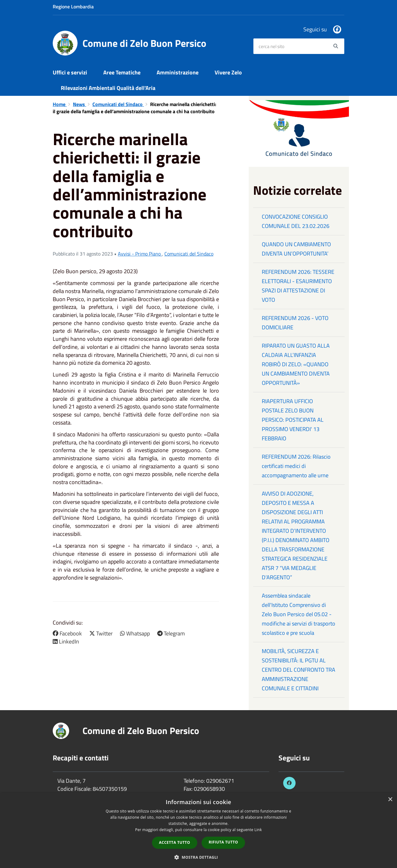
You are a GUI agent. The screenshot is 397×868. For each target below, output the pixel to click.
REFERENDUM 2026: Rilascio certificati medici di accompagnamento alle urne (296, 466)
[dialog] (198, 830)
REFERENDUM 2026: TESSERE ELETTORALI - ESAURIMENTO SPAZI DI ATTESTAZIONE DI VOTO (298, 286)
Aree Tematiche (122, 72)
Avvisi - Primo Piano (140, 254)
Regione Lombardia (73, 7)
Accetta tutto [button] (175, 842)
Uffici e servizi (70, 72)
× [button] (390, 800)
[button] (198, 857)
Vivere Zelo (228, 72)
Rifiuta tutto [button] (223, 842)
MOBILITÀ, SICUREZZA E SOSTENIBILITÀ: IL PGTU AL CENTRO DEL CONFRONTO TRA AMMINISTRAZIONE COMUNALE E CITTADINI (299, 670)
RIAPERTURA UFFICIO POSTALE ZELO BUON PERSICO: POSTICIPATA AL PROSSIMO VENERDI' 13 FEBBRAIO (293, 420)
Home (60, 104)
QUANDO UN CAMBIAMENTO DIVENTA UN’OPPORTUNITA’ (296, 249)
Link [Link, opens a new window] (258, 830)
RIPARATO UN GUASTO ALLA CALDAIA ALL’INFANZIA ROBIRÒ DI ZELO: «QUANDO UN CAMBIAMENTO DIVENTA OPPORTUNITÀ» (296, 364)
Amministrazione (178, 72)
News (80, 104)
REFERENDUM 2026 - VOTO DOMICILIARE (295, 323)
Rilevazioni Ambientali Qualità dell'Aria (108, 88)
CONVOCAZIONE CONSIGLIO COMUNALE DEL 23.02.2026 (296, 221)
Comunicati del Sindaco (118, 104)
